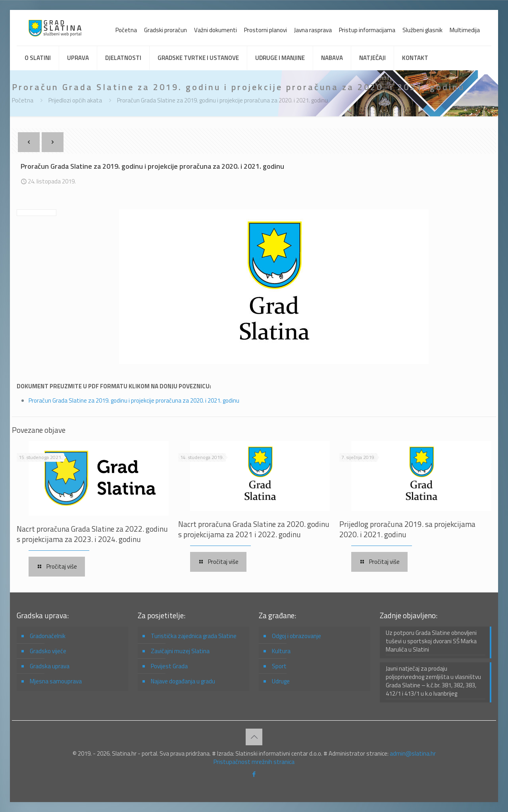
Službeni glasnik (422, 30)
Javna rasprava (313, 30)
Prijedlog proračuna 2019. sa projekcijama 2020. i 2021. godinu (407, 529)
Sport (279, 666)
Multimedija (465, 30)
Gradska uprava (50, 666)
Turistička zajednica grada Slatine (194, 636)
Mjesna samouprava (56, 681)
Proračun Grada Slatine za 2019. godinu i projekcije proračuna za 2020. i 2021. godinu (222, 100)
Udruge (281, 681)
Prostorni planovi (266, 30)
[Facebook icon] (254, 774)
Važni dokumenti (216, 30)
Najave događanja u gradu (183, 681)
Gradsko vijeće (48, 651)
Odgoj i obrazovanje (296, 636)
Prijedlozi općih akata (75, 100)
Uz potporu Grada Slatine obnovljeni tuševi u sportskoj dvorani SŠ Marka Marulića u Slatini (431, 641)
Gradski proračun (165, 30)
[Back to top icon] (254, 737)
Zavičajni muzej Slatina (180, 651)
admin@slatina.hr (413, 753)
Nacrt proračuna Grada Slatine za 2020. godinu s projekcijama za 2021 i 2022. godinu (254, 529)
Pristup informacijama (367, 30)
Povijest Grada (169, 666)
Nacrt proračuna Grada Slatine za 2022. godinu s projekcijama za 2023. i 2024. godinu (92, 534)
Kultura (281, 651)
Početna (126, 30)
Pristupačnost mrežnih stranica (254, 762)
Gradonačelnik (48, 636)
